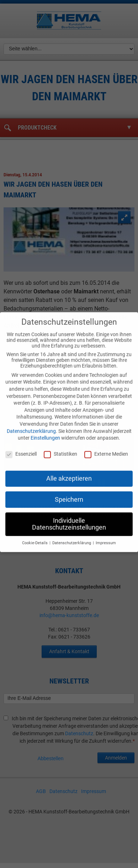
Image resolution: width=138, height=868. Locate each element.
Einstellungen (45, 433)
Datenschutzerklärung (31, 426)
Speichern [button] (69, 494)
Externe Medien (106, 449)
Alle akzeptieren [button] (69, 473)
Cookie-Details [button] (35, 538)
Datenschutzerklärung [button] (72, 538)
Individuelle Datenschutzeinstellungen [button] (69, 519)
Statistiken (60, 449)
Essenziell (21, 449)
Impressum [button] (106, 538)
